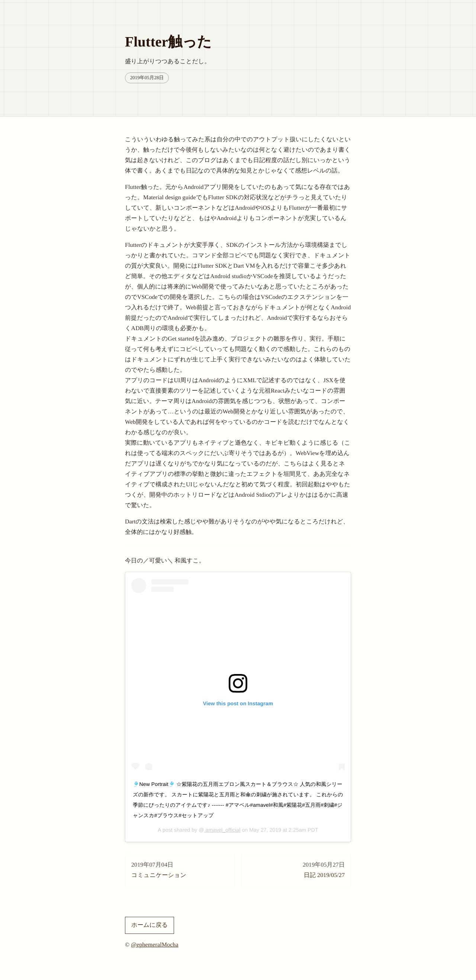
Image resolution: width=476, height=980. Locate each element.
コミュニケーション (180, 869)
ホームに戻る (149, 925)
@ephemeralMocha (155, 945)
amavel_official (222, 830)
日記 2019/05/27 (296, 869)
